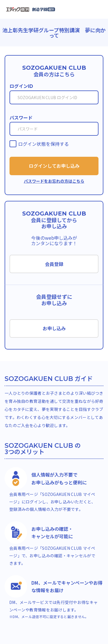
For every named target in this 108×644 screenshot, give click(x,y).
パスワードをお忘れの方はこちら (54, 181)
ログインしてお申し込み (54, 166)
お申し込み (54, 328)
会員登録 (54, 264)
